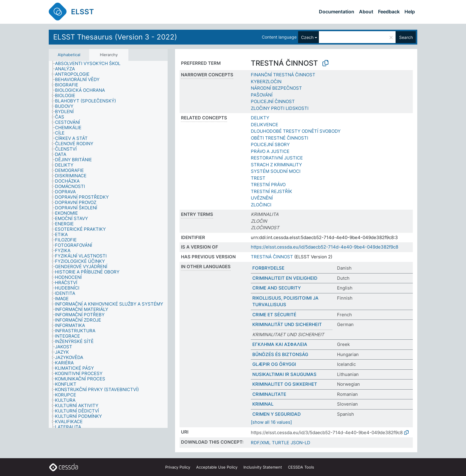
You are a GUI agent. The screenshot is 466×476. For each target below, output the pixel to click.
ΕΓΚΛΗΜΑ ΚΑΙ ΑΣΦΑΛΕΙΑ (280, 344)
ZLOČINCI (261, 205)
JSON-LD (300, 443)
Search (406, 37)
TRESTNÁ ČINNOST (272, 257)
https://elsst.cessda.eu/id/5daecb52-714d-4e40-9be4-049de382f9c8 (325, 247)
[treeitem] (90, 64)
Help (410, 12)
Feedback (389, 12)
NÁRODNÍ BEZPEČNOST (276, 88)
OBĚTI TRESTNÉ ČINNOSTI (280, 138)
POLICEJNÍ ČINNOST (273, 101)
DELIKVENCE (265, 125)
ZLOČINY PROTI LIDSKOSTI (280, 108)
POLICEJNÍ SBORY (270, 144)
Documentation (337, 12)
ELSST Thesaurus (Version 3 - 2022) (115, 37)
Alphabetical (69, 55)
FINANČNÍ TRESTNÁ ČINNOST (283, 75)
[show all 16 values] (271, 422)
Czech (307, 37)
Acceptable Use (217, 467)
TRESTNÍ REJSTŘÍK (271, 191)
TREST (258, 178)
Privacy (178, 467)
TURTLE (281, 443)
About (366, 12)
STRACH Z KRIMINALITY (276, 165)
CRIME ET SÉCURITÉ (274, 315)
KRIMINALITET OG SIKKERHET (285, 384)
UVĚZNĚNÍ (262, 198)
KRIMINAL (263, 404)
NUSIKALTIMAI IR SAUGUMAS (284, 374)
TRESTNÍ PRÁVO (268, 185)
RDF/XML (261, 443)
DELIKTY (260, 118)
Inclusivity (263, 467)
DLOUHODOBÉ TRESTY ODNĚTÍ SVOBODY (296, 131)
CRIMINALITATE (269, 394)
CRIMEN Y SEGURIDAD (277, 414)
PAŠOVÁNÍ (262, 95)
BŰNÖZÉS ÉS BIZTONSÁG (280, 354)
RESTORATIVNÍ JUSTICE (277, 158)
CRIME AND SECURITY (277, 288)
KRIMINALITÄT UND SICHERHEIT (287, 324)
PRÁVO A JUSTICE (270, 151)
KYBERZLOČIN (266, 82)
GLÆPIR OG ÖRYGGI (274, 364)
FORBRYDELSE (268, 268)
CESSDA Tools (301, 467)
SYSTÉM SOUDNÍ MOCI (276, 171)
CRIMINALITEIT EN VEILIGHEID (285, 278)
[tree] (108, 244)
